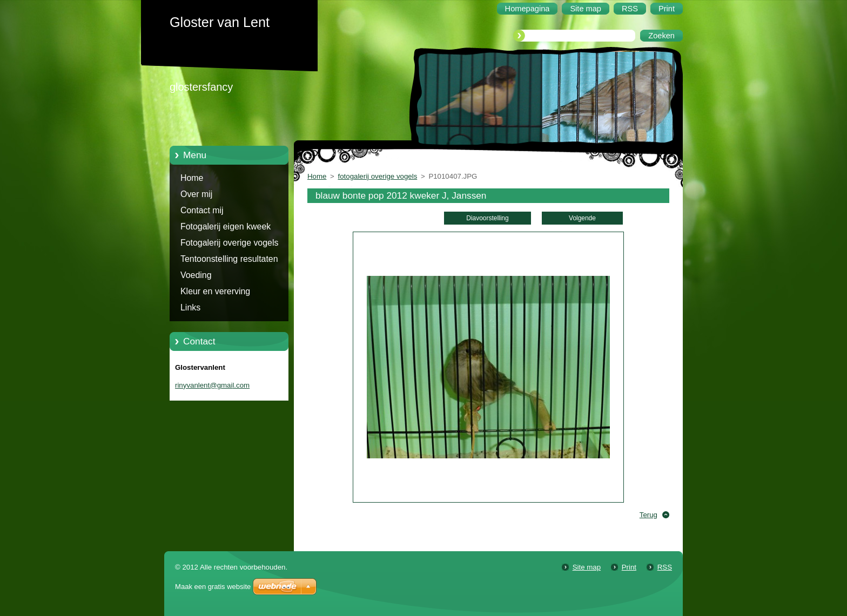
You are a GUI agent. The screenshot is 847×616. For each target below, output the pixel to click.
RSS (665, 567)
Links (190, 307)
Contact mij (202, 210)
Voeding (196, 275)
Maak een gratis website (213, 587)
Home (192, 178)
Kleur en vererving (215, 291)
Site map (587, 567)
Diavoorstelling (487, 218)
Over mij (196, 194)
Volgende (582, 218)
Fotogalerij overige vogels (229, 243)
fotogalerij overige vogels (378, 176)
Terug (648, 515)
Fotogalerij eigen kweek (226, 226)
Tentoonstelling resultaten (229, 259)
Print (629, 567)
